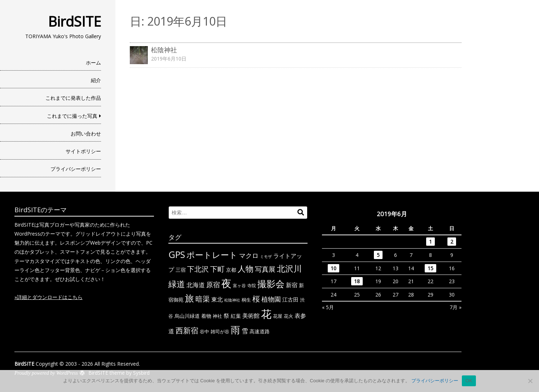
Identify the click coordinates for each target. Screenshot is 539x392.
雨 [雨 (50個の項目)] (235, 330)
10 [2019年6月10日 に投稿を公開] (333, 268)
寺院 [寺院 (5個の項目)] (252, 285)
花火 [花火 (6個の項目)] (288, 316)
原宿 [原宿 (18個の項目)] (213, 284)
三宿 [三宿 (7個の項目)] (181, 270)
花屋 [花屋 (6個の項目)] (278, 316)
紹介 (96, 80)
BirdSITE (74, 21)
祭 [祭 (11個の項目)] (226, 316)
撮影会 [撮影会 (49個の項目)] (271, 284)
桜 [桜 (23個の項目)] (256, 299)
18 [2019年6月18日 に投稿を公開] (357, 281)
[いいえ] (530, 381)
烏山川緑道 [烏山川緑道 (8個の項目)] (187, 316)
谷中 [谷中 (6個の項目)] (204, 331)
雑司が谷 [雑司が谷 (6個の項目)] (220, 331)
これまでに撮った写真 (72, 116)
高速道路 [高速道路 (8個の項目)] (260, 331)
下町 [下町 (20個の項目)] (217, 269)
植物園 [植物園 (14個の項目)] (271, 299)
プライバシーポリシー (76, 169)
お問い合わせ (86, 133)
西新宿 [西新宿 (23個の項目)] (187, 330)
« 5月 (328, 307)
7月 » (456, 307)
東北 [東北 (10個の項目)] (217, 299)
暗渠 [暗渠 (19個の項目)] (203, 299)
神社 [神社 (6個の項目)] (217, 316)
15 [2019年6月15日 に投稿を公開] (430, 268)
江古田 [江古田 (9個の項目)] (290, 299)
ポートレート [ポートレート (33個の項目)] (212, 255)
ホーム (93, 63)
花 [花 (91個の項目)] (266, 314)
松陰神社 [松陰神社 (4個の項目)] (232, 300)
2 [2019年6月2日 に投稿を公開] (452, 242)
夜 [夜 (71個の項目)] (226, 283)
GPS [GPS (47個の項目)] (177, 254)
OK (469, 381)
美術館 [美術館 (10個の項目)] (251, 316)
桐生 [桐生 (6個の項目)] (246, 300)
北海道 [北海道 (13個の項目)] (196, 285)
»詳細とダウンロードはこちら (48, 297)
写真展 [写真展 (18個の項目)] (265, 269)
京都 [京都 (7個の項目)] (231, 270)
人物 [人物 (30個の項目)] (246, 269)
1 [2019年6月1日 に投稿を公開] (430, 242)
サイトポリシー (83, 151)
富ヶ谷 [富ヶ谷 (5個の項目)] (239, 285)
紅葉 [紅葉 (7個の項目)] (236, 316)
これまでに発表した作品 (73, 98)
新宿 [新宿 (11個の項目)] (292, 285)
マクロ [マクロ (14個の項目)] (249, 255)
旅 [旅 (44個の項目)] (189, 298)
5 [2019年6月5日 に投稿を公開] (378, 255)
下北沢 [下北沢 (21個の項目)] (198, 269)
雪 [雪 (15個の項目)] (245, 331)
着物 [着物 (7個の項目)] (206, 316)
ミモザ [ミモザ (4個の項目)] (266, 257)
